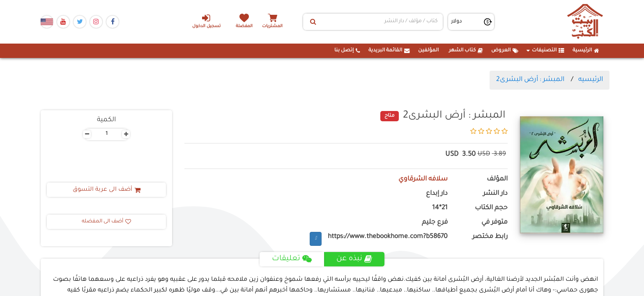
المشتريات (272, 27)
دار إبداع (437, 194)
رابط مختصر (490, 237)
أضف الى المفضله (106, 222)
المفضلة (244, 27)
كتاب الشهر (466, 51)
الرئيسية (586, 51)
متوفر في (494, 223)
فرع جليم (435, 223)
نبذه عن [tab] (354, 259)
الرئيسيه (591, 80)
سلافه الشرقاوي (423, 179)
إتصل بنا (347, 51)
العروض (505, 51)
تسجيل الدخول (206, 21)
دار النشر (495, 194)
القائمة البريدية (389, 51)
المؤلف (497, 179)
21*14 (440, 208)
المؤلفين (428, 51)
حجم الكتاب (491, 208)
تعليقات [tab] (292, 259)
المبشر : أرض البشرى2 (530, 80)
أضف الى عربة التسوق (107, 190)
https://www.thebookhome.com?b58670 (388, 237)
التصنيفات (545, 51)
